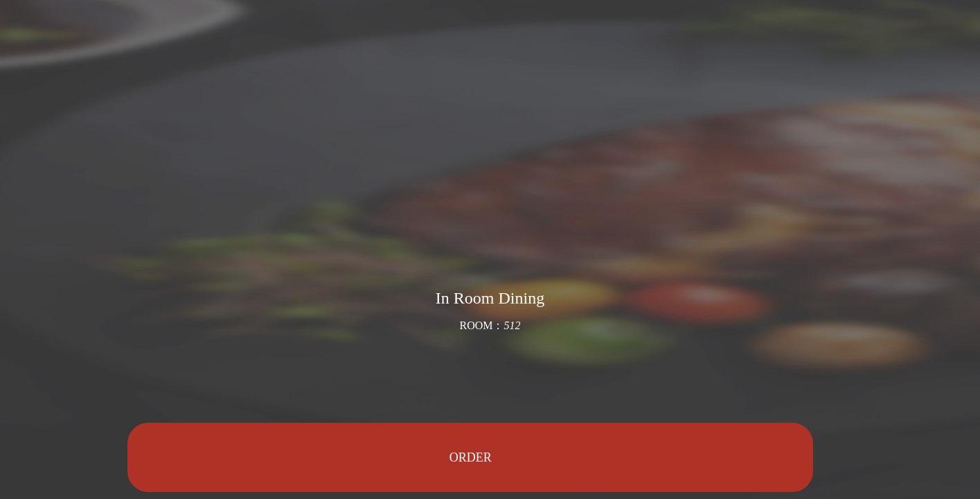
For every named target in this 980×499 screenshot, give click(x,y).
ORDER (471, 457)
